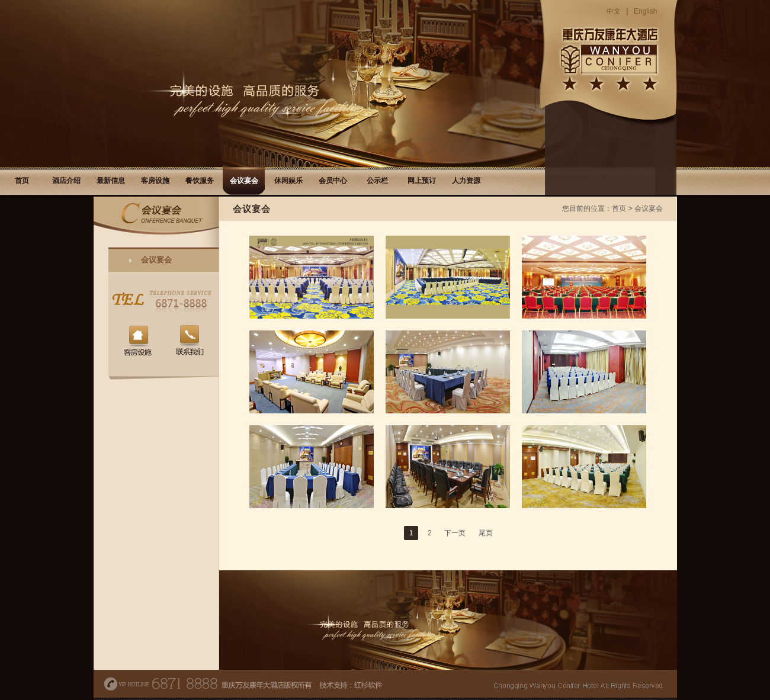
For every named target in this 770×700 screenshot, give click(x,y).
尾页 (486, 533)
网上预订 (422, 181)
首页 (22, 181)
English (645, 11)
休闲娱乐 (288, 181)
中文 (614, 11)
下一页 (455, 533)
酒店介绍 (66, 181)
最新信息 (111, 181)
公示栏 (377, 181)
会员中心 (333, 181)
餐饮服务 (200, 181)
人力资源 (466, 181)
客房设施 (155, 181)
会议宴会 (244, 181)
